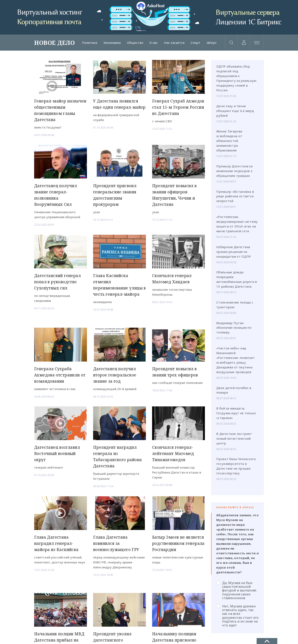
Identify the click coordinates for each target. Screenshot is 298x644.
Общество (134, 43)
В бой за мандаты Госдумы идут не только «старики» (236, 414)
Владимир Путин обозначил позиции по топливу (234, 329)
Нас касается (173, 43)
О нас (153, 43)
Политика (90, 43)
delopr (209, 43)
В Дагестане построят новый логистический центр (234, 440)
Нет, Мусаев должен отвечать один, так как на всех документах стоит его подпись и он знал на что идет (237, 617)
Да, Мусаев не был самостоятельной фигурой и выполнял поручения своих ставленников (236, 592)
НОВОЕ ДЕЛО (54, 43)
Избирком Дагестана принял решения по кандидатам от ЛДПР (234, 253)
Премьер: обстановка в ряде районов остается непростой (235, 198)
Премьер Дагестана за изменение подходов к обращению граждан (234, 172)
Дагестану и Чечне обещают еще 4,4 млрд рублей (235, 112)
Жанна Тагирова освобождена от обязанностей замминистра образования (229, 142)
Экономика (112, 43)
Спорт (194, 43)
